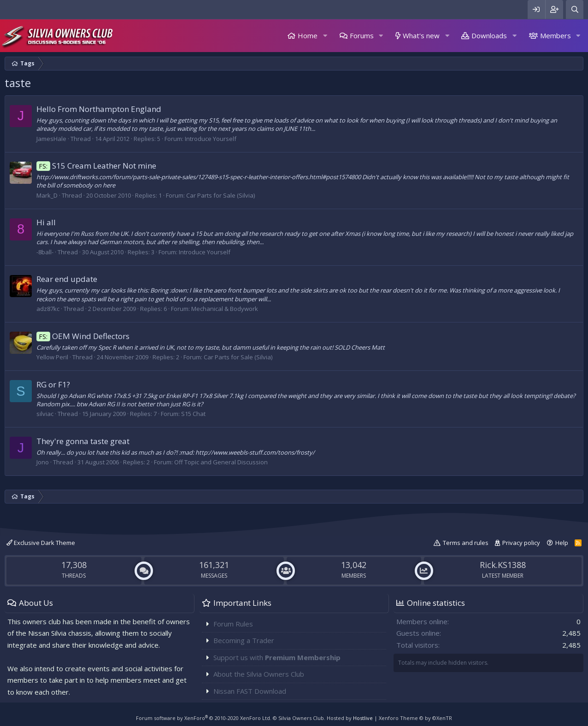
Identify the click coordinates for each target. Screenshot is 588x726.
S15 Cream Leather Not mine (96, 166)
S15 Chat (193, 414)
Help (562, 543)
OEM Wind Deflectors (83, 336)
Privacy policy (521, 543)
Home (308, 35)
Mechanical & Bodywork (225, 309)
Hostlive (363, 718)
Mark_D (47, 195)
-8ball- (45, 252)
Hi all (46, 222)
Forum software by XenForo (204, 718)
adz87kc (48, 309)
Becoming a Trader (244, 640)
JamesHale (51, 139)
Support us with (277, 657)
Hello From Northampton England (99, 109)
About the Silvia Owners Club (259, 674)
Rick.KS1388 (503, 565)
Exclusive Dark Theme (41, 543)
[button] (325, 36)
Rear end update (67, 279)
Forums (362, 35)
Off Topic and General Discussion (221, 462)
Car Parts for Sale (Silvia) (220, 195)
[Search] (575, 9)
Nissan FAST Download (250, 691)
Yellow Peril (52, 357)
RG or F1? (53, 384)
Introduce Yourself (211, 139)
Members (556, 35)
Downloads (489, 35)
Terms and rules (466, 543)
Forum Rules (233, 624)
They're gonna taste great (83, 441)
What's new (421, 35)
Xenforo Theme (415, 718)
